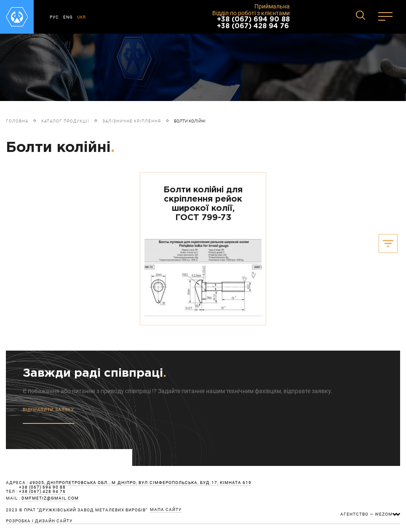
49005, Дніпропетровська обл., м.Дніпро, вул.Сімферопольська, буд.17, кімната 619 (140, 483)
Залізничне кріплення (132, 121)
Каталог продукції (65, 121)
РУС (54, 17)
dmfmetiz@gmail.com (50, 498)
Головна (17, 121)
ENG (68, 17)
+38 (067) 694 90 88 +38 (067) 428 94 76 (253, 23)
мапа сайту (166, 510)
